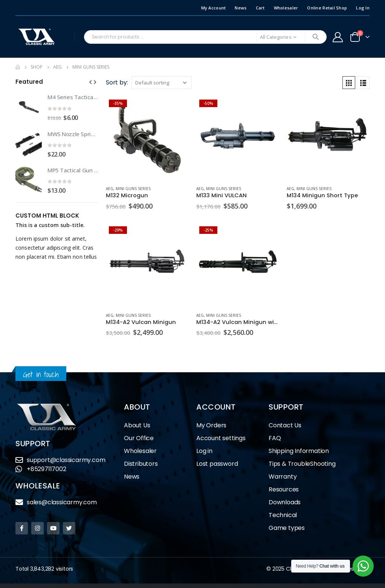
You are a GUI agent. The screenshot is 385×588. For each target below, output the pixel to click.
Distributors (143, 464)
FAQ (275, 438)
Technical (283, 515)
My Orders (211, 425)
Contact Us (285, 425)
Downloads (285, 502)
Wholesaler (286, 8)
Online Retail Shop (327, 8)
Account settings (221, 438)
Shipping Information (299, 451)
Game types (287, 528)
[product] (147, 138)
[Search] (316, 37)
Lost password (217, 464)
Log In (363, 8)
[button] (90, 81)
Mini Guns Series (133, 189)
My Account (214, 8)
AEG (110, 189)
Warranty (283, 477)
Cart (260, 8)
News (241, 8)
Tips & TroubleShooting (302, 464)
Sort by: (117, 82)
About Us (137, 425)
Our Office (139, 438)
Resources (284, 489)
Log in (204, 451)
